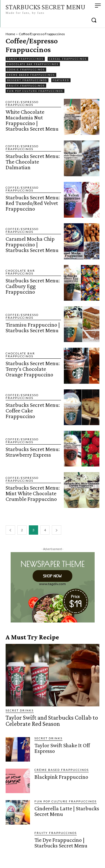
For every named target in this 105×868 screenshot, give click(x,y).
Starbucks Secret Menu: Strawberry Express (33, 452)
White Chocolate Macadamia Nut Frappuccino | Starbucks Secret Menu (32, 120)
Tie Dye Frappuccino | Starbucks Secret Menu (61, 843)
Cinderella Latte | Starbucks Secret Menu (67, 811)
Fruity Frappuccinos (26, 86)
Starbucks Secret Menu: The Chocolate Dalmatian (33, 162)
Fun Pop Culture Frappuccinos (35, 91)
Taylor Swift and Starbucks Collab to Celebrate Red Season (52, 721)
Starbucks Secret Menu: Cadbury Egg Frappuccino (33, 286)
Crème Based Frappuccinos (31, 75)
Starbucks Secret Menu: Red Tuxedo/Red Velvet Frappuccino (33, 203)
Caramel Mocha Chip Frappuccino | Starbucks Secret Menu (32, 244)
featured (61, 80)
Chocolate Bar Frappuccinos (33, 64)
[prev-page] (10, 530)
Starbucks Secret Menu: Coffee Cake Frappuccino (33, 410)
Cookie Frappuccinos (26, 70)
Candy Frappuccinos (25, 59)
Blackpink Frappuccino (61, 777)
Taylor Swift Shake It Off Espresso (62, 748)
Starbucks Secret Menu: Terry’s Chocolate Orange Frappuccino (33, 369)
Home (10, 34)
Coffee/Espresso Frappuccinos (22, 103)
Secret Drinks (20, 710)
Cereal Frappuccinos (68, 59)
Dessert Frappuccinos (27, 80)
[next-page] (57, 530)
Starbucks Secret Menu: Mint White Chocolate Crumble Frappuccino (33, 493)
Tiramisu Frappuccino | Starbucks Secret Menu (33, 327)
